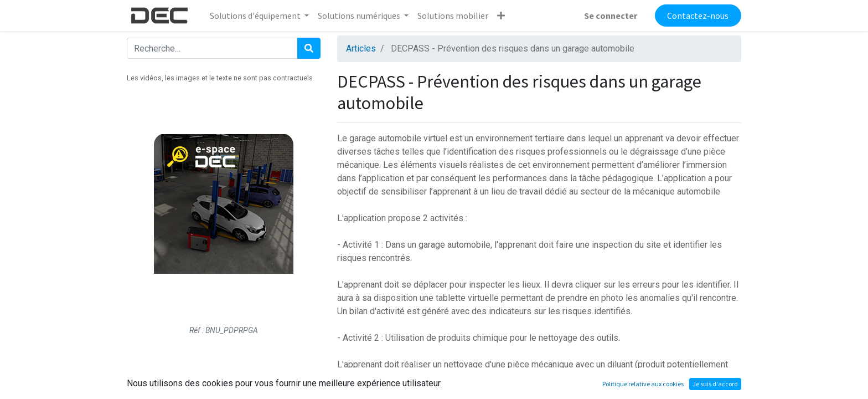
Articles (361, 48)
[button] (501, 16)
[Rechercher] (309, 48)
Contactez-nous (698, 16)
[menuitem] (453, 16)
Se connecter (611, 16)
